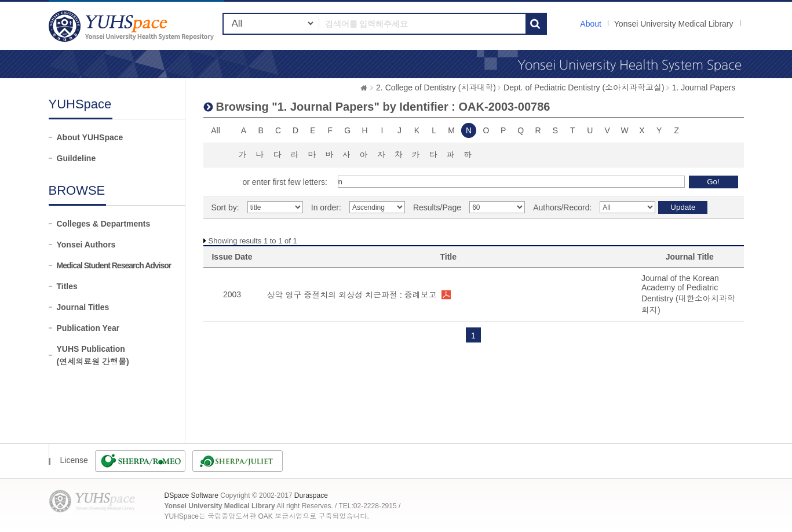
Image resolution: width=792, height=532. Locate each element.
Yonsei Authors (86, 245)
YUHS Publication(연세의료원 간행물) (93, 355)
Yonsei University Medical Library (674, 24)
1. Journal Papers (704, 88)
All (216, 130)
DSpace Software (191, 495)
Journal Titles (83, 307)
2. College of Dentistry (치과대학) (436, 88)
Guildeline (76, 158)
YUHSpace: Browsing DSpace (133, 26)
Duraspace (311, 495)
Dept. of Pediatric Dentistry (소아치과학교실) (584, 88)
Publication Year (88, 328)
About (591, 24)
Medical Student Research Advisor (114, 265)
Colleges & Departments (104, 224)
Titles (67, 286)
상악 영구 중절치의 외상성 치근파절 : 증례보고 (352, 295)
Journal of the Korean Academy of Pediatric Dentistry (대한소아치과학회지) (688, 294)
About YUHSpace (90, 137)
